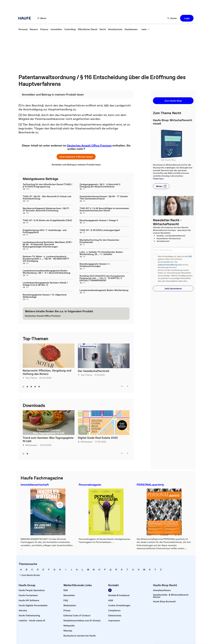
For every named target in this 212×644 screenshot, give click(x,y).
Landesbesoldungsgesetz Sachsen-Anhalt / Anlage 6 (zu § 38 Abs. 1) (45, 284)
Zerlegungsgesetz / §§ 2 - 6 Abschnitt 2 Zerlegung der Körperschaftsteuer (100, 185)
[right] (127, 386)
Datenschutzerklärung (168, 265)
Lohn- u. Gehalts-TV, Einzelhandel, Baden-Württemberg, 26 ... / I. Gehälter (102, 253)
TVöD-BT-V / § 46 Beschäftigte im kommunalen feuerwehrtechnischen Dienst (104, 209)
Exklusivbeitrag (88, 346)
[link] (23, 29)
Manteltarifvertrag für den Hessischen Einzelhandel (99, 241)
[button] (187, 18)
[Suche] (172, 18)
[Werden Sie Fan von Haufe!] (110, 590)
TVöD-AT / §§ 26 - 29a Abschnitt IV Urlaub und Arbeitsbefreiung (47, 197)
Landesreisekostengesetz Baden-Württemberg (104, 290)
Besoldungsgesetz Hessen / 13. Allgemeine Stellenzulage (45, 296)
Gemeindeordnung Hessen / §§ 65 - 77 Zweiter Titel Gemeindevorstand (104, 197)
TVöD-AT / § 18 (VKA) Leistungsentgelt (100, 230)
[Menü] (42, 18)
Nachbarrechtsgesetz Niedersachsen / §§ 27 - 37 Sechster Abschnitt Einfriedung (47, 209)
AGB (190, 256)
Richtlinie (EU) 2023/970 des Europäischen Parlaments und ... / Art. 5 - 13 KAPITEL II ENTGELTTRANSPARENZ (102, 278)
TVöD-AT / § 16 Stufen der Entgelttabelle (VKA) (47, 220)
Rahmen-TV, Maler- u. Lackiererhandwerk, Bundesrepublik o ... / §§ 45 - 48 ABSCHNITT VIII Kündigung (46, 259)
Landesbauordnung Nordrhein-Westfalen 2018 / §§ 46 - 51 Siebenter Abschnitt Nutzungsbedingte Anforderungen (47, 244)
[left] (122, 386)
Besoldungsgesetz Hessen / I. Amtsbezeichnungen (95, 265)
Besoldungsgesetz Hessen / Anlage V (99, 220)
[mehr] (145, 29)
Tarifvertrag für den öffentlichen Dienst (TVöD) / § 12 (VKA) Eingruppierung (47, 185)
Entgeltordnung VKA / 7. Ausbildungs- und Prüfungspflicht (45, 231)
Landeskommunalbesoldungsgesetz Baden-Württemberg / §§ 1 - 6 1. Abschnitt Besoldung (46, 272)
